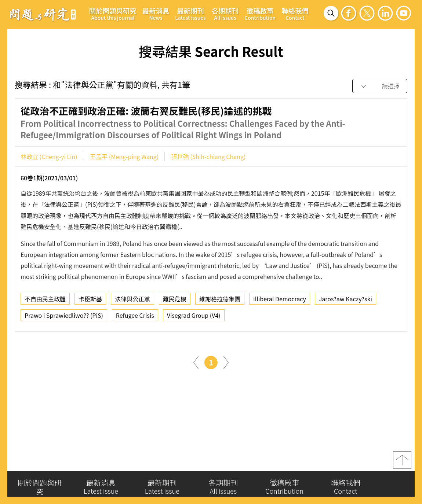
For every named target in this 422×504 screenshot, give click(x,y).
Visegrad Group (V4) (194, 317)
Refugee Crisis (135, 317)
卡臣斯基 (90, 301)
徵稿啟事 (260, 14)
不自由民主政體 (45, 301)
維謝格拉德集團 (220, 301)
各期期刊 (225, 14)
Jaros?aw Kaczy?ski (345, 301)
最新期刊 (190, 14)
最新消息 (156, 14)
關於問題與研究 (113, 14)
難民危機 (175, 301)
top (402, 462)
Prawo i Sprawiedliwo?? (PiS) (64, 317)
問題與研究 (43, 14)
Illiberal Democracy (280, 301)
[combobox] (380, 86)
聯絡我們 (295, 14)
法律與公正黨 (132, 301)
